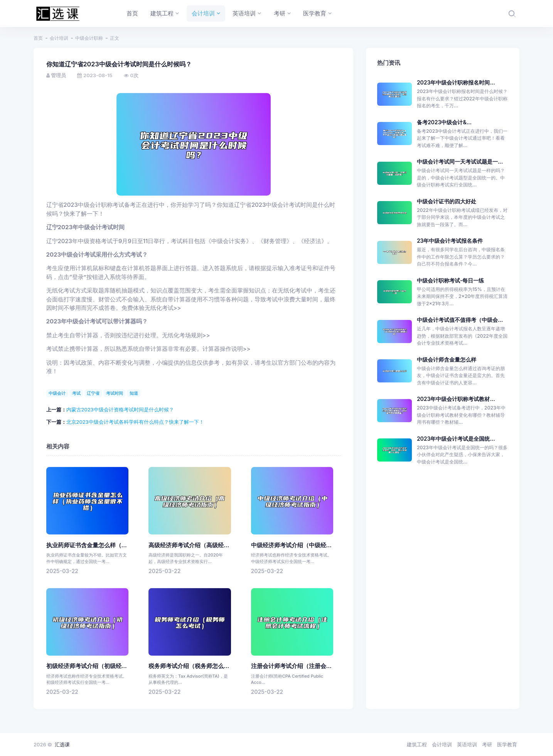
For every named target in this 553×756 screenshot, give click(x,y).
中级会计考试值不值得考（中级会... (460, 320)
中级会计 (57, 393)
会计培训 (59, 38)
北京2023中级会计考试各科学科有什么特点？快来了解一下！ (135, 422)
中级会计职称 (89, 38)
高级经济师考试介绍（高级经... (189, 545)
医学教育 (507, 744)
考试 (76, 393)
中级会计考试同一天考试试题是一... (460, 162)
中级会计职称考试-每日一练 (451, 280)
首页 (38, 38)
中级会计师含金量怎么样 (447, 359)
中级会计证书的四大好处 (447, 201)
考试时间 (115, 393)
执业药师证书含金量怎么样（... (87, 545)
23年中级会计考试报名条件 (450, 241)
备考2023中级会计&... (444, 122)
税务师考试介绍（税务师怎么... (189, 666)
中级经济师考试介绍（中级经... (291, 545)
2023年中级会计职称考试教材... (456, 399)
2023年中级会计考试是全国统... (456, 439)
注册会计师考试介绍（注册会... (291, 666)
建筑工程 (417, 744)
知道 (134, 393)
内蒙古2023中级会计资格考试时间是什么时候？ (120, 409)
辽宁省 (93, 393)
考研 (487, 744)
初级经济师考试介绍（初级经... (87, 666)
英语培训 (467, 744)
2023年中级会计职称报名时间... (456, 82)
